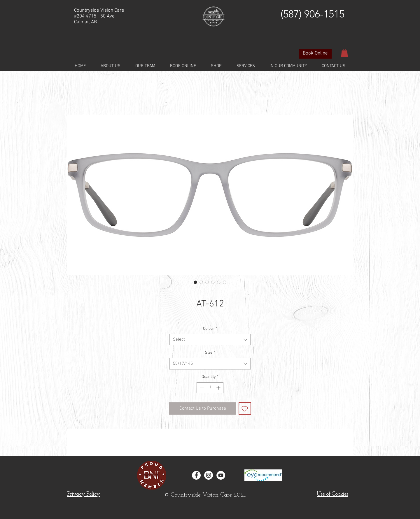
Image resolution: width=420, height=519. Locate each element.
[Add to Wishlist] (245, 408)
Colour (210, 329)
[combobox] (210, 340)
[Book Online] (315, 54)
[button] (344, 53)
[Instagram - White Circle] (209, 475)
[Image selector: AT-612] (195, 282)
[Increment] (219, 388)
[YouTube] (221, 475)
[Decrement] (201, 388)
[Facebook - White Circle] (196, 475)
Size (210, 353)
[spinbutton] (210, 388)
